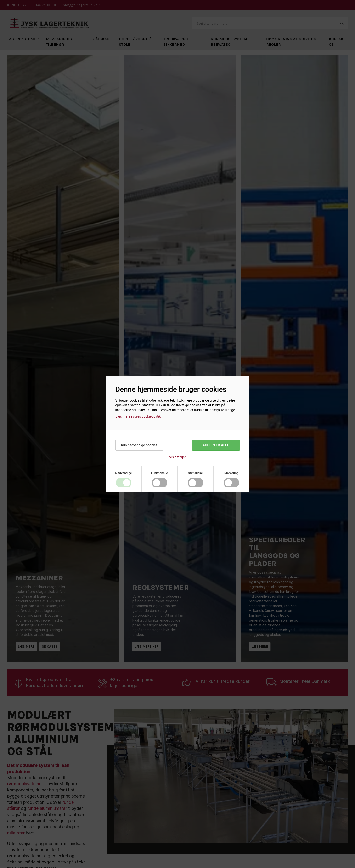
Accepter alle (216, 445)
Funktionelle (159, 473)
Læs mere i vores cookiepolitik (138, 416)
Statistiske (195, 473)
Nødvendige (123, 473)
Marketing (231, 473)
